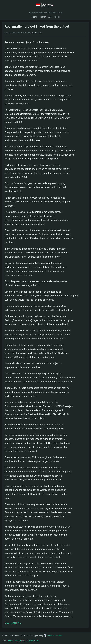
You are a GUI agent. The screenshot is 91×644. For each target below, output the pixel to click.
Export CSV (20, 641)
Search (43, 17)
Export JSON (33, 641)
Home (34, 17)
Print (20, 623)
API (50, 17)
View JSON (10, 623)
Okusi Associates (53, 635)
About (57, 17)
